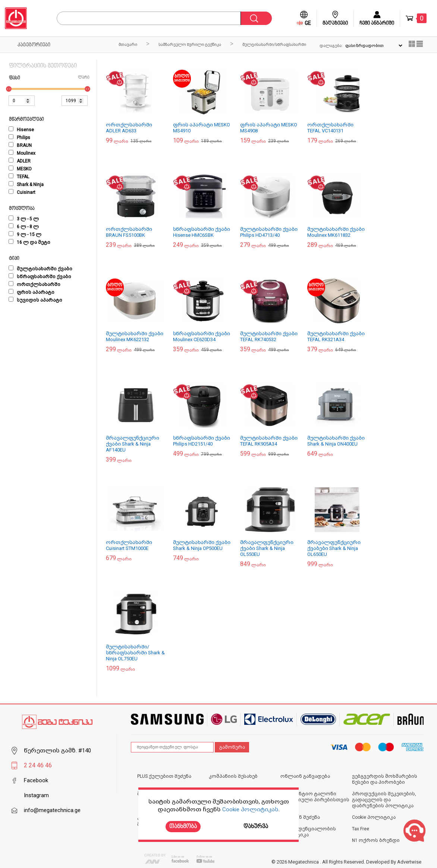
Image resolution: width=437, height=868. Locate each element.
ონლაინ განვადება (305, 776)
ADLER (20, 161)
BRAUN (20, 145)
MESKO (20, 169)
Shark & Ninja (26, 185)
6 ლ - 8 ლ (24, 227)
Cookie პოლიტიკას (250, 809)
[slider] (9, 89)
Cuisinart (22, 192)
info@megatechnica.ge (52, 810)
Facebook (36, 780)
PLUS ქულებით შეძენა (164, 776)
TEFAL (19, 177)
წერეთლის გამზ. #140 (57, 751)
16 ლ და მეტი (29, 242)
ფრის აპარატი (32, 292)
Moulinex (22, 153)
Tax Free (361, 829)
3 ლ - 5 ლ (24, 219)
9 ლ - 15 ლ (25, 235)
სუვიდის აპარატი (35, 300)
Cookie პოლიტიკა (374, 817)
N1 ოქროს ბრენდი (376, 840)
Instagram (36, 795)
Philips (19, 138)
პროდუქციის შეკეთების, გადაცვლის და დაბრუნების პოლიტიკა (384, 800)
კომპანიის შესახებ (233, 776)
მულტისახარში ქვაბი (40, 269)
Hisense (21, 130)
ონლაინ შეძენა (300, 817)
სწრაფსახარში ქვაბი (40, 277)
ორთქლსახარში (34, 284)
